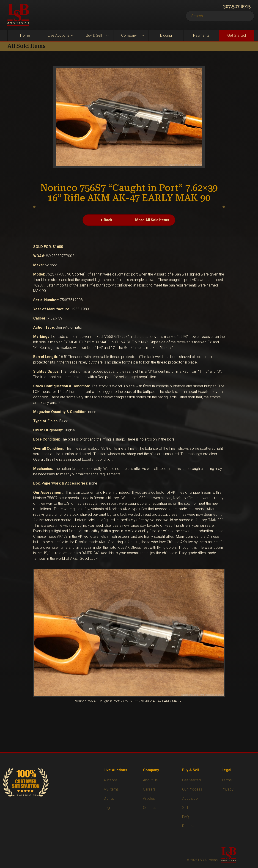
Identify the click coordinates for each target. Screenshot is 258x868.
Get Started (237, 35)
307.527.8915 (237, 6)
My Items (111, 789)
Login (108, 808)
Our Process (192, 789)
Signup (109, 798)
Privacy (228, 789)
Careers (149, 789)
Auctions (111, 780)
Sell (185, 808)
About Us (150, 780)
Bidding (166, 35)
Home (25, 35)
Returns (188, 826)
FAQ (185, 817)
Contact (149, 808)
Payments (201, 35)
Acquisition (191, 798)
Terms (227, 780)
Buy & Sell (94, 35)
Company (129, 35)
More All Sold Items (152, 220)
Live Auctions (59, 35)
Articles (149, 798)
